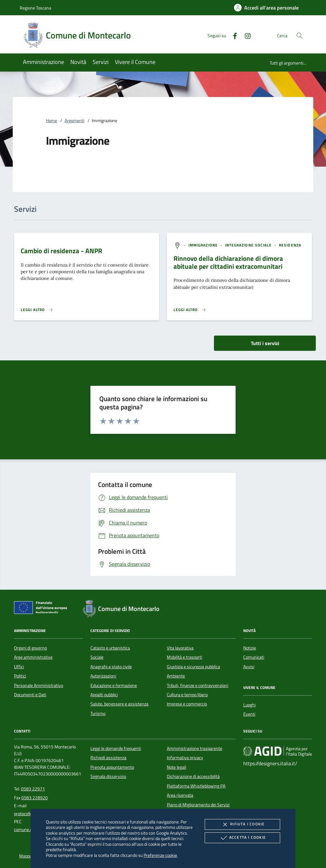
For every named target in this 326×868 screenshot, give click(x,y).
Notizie (250, 648)
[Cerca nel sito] (299, 35)
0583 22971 (33, 789)
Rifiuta (242, 824)
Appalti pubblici (104, 695)
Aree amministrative (33, 657)
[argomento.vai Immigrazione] (204, 245)
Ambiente (176, 676)
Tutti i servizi (265, 343)
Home (51, 121)
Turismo (98, 713)
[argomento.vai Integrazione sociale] (249, 245)
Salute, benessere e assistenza (119, 704)
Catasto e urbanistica (110, 648)
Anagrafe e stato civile (111, 667)
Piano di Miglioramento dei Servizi (198, 805)
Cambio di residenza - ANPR (61, 251)
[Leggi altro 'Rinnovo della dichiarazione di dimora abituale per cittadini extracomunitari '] (190, 310)
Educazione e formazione (114, 685)
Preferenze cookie (160, 855)
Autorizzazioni (103, 676)
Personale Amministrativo (39, 685)
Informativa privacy (185, 758)
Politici (20, 676)
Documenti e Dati (30, 695)
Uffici (19, 667)
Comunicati (254, 657)
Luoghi (249, 705)
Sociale (97, 657)
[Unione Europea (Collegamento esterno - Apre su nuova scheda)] (42, 609)
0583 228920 (35, 798)
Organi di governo (30, 648)
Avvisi (249, 667)
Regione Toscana (35, 8)
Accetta (242, 838)
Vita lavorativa (180, 648)
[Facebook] (232, 35)
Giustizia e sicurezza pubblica (193, 667)
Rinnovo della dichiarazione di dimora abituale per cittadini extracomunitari (228, 262)
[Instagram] (245, 35)
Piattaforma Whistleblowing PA (196, 786)
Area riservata (180, 795)
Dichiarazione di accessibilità (193, 776)
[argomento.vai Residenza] (290, 245)
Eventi (249, 714)
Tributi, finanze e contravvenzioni (198, 685)
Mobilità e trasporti (184, 657)
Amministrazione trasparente (195, 748)
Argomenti (74, 121)
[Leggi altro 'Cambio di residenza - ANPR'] (37, 310)
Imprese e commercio (187, 704)
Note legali (177, 767)
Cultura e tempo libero (187, 695)
